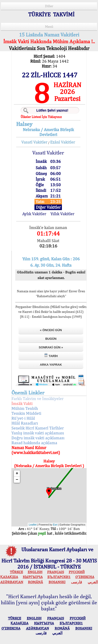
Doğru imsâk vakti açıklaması (38, 438)
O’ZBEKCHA (85, 577)
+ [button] (17, 473)
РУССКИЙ (77, 572)
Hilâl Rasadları (25, 423)
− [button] (17, 480)
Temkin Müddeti (26, 413)
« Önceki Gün (51, 330)
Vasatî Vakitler (34, 142)
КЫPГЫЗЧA (33, 577)
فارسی (77, 582)
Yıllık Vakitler (62, 214)
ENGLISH (35, 572)
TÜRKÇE (16, 572)
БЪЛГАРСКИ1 (59, 577)
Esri (55, 525)
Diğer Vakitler (48, 207)
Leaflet (33, 525)
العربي (93, 582)
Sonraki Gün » (51, 347)
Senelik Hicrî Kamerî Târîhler (38, 428)
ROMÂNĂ (35, 582)
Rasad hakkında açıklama (34, 443)
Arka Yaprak (51, 365)
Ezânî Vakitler (63, 142)
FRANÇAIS (56, 572)
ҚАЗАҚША (9, 577)
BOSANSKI (57, 582)
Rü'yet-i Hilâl (23, 418)
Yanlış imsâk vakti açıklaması (38, 433)
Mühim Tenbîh (25, 408)
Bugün (51, 339)
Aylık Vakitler (34, 214)
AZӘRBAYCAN (12, 582)
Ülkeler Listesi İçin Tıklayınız (41, 117)
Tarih (51, 356)
